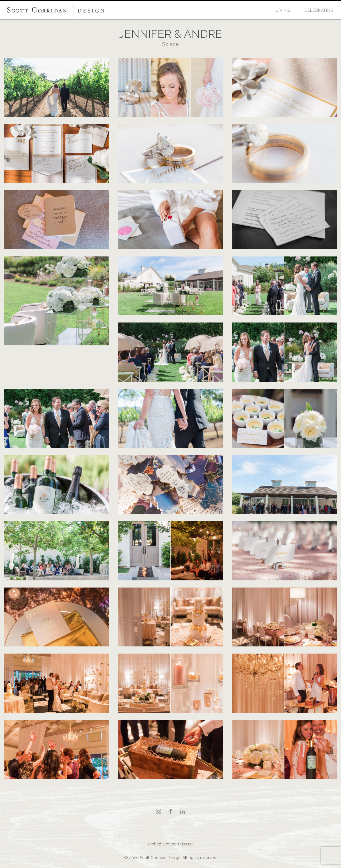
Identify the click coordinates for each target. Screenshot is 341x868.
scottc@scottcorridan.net (170, 844)
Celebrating (319, 10)
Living (283, 10)
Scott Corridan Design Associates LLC (56, 10)
